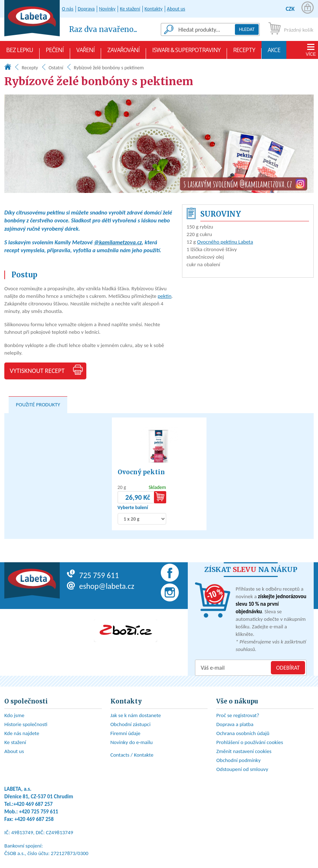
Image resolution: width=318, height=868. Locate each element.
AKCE (274, 52)
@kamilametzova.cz (118, 242)
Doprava (86, 9)
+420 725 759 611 (39, 812)
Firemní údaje (126, 733)
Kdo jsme (14, 715)
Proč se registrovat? (238, 715)
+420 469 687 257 (33, 804)
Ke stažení (130, 9)
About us (176, 9)
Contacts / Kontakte (132, 755)
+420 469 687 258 (34, 819)
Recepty (244, 52)
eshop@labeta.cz (101, 586)
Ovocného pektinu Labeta (225, 242)
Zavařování (123, 52)
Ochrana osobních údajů (243, 733)
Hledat (247, 29)
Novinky (107, 9)
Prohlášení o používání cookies (250, 742)
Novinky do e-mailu (132, 742)
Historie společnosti (26, 724)
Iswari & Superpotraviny (186, 52)
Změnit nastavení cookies (244, 751)
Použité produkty (38, 405)
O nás (68, 9)
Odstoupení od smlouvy (242, 769)
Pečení (55, 52)
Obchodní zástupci (131, 724)
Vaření (85, 52)
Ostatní (56, 68)
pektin (164, 296)
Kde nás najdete (22, 733)
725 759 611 (93, 575)
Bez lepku (20, 52)
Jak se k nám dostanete (136, 715)
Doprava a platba (235, 724)
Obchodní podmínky (238, 760)
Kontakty (154, 9)
